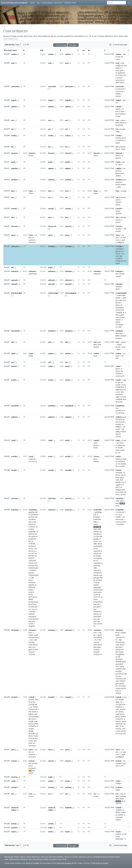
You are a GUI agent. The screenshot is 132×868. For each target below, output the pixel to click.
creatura (32, 459)
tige (117, 434)
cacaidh (68, 470)
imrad (121, 519)
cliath (118, 289)
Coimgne (119, 246)
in (116, 338)
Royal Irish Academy (64, 863)
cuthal (14, 824)
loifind (121, 664)
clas (13, 191)
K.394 (62, 406)
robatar (96, 570)
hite (36, 565)
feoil (30, 242)
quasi (118, 70)
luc (117, 452)
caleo (119, 187)
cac (12, 197)
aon (125, 54)
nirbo (117, 799)
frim (122, 392)
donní (33, 536)
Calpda (118, 168)
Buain (118, 477)
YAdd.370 (107, 284)
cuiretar (68, 498)
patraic (96, 575)
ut (122, 320)
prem (34, 522)
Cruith (118, 380)
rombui (118, 310)
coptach (14, 280)
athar (122, 501)
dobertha (121, 445)
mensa (118, 222)
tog (100, 633)
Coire (31, 235)
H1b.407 (43, 235)
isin (122, 57)
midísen (122, 681)
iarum (31, 524)
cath (36, 714)
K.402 (62, 498)
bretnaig (97, 565)
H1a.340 (7, 697)
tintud (96, 541)
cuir (117, 704)
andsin (118, 298)
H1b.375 (43, 271)
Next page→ (73, 45)
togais (31, 635)
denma (122, 274)
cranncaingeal (71, 293)
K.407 (62, 781)
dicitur (118, 371)
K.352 (62, 86)
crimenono (121, 140)
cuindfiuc (52, 406)
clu (12, 147)
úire (30, 237)
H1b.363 (43, 179)
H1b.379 (43, 293)
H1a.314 (7, 191)
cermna (14, 777)
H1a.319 (7, 235)
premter (32, 517)
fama (123, 149)
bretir (124, 522)
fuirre (121, 75)
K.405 (62, 697)
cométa (123, 432)
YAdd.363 (107, 246)
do (125, 492)
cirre (125, 697)
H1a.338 (7, 510)
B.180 (25, 153)
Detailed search (70, 3)
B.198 (25, 191)
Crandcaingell (121, 293)
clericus (118, 156)
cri (125, 801)
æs (95, 635)
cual (13, 63)
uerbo (118, 184)
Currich (118, 226)
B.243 (25, 697)
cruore (31, 796)
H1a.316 (7, 208)
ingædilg (32, 531)
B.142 (25, 510)
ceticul (51, 761)
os (119, 686)
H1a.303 (7, 86)
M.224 (90, 630)
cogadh (68, 100)
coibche (121, 815)
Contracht (120, 86)
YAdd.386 (107, 380)
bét (32, 741)
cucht (122, 376)
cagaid (118, 485)
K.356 (62, 129)
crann (119, 295)
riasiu (118, 480)
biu (125, 688)
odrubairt (119, 394)
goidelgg (98, 512)
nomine (123, 129)
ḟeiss (37, 637)
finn (124, 494)
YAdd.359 (107, 217)
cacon (118, 200)
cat (117, 103)
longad (118, 490)
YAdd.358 (107, 208)
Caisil (13, 440)
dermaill (32, 734)
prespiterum (98, 602)
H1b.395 (43, 406)
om (118, 240)
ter (123, 512)
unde (99, 345)
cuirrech (14, 226)
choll (117, 494)
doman (33, 611)
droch (121, 91)
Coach (118, 832)
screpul (118, 424)
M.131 (90, 510)
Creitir (118, 456)
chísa (121, 443)
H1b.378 (43, 284)
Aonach (120, 817)
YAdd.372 (107, 331)
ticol (30, 766)
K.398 (62, 440)
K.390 (62, 366)
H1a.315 (7, 197)
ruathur (118, 834)
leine (119, 349)
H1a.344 (7, 781)
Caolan (118, 54)
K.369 (62, 831)
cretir (50, 456)
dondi (100, 544)
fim (117, 466)
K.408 (62, 761)
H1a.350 (7, 831)
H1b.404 (43, 510)
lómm (31, 594)
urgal (50, 267)
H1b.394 (43, 380)
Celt (95, 342)
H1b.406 (43, 697)
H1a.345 (7, 787)
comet (118, 429)
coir (36, 534)
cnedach (119, 373)
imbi (120, 512)
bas (122, 794)
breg (117, 633)
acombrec (32, 519)
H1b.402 (43, 470)
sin (119, 452)
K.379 (62, 331)
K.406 (62, 235)
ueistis (123, 342)
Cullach (118, 107)
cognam (119, 763)
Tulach (123, 812)
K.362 (62, 179)
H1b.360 (43, 153)
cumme (14, 828)
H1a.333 (7, 417)
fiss (31, 640)
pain (124, 669)
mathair (122, 114)
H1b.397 (43, 417)
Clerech (32, 153)
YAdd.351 (107, 147)
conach (118, 688)
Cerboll (14, 697)
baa (117, 691)
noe (35, 741)
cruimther (97, 563)
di (125, 724)
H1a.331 (7, 380)
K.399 (62, 456)
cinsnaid (123, 336)
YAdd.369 (107, 794)
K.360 (62, 162)
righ (121, 256)
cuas (123, 162)
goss (117, 683)
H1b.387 (43, 353)
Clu (117, 147)
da (125, 679)
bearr (118, 356)
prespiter (97, 517)
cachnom (32, 240)
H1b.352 (43, 63)
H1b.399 (43, 440)
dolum (118, 205)
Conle (118, 781)
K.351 (62, 63)
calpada (14, 168)
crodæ (118, 385)
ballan (118, 790)
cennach (32, 652)
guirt (122, 477)
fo (122, 305)
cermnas (32, 654)
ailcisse (96, 445)
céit (30, 763)
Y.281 (106, 191)
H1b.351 (43, 54)
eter (125, 300)
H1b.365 (43, 197)
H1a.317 (7, 217)
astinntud (32, 546)
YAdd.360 (107, 226)
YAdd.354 (107, 168)
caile (119, 57)
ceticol (14, 761)
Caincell (119, 284)
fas (117, 408)
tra (36, 556)
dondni (98, 556)
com (117, 91)
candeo (123, 184)
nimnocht (97, 611)
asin (30, 647)
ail (125, 440)
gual (122, 70)
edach (119, 345)
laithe (118, 336)
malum (118, 202)
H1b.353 (43, 86)
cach (124, 237)
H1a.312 (7, 168)
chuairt (31, 729)
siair (119, 116)
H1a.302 (7, 63)
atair (117, 503)
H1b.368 (43, 226)
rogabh (118, 258)
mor (36, 738)
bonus (118, 173)
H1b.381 (43, 342)
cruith (13, 380)
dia (117, 664)
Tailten (118, 820)
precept (31, 565)
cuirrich (68, 226)
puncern (119, 674)
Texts (38, 3)
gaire (30, 649)
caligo (118, 131)
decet (96, 599)
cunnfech (15, 406)
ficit (125, 731)
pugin (119, 671)
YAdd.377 (107, 787)
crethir (68, 456)
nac (120, 676)
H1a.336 (7, 470)
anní (33, 570)
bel (117, 700)
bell (30, 712)
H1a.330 (7, 366)
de (123, 429)
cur (117, 712)
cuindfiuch (69, 406)
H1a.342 (7, 761)
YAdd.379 (107, 353)
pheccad (34, 607)
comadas (119, 473)
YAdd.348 (107, 120)
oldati (122, 123)
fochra (122, 317)
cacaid (14, 470)
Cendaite (119, 331)
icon (36, 563)
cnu (12, 120)
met (117, 111)
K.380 (62, 342)
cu (124, 353)
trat (117, 492)
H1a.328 (7, 353)
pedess (118, 176)
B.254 (25, 235)
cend (117, 333)
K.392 (62, 807)
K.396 (62, 417)
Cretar (96, 456)
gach (123, 240)
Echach (35, 649)
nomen (118, 436)
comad (14, 209)
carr (13, 362)
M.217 (90, 342)
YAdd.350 (107, 135)
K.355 (62, 120)
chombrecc (97, 534)
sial (95, 459)
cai (12, 267)
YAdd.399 (107, 235)
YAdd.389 (107, 417)
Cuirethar (52, 498)
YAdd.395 (107, 498)
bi (116, 114)
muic (117, 681)
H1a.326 (7, 331)
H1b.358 (43, 135)
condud (68, 180)
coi (123, 235)
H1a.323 (7, 280)
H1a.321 (7, 267)
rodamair (119, 399)
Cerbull (118, 719)
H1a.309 (7, 147)
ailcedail (118, 662)
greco (124, 138)
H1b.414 (43, 807)
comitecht (32, 561)
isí (31, 570)
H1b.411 (43, 781)
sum (34, 621)
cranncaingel (53, 293)
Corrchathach (34, 717)
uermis (31, 624)
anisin (96, 592)
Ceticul (118, 761)
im (94, 556)
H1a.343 (7, 777)
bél (37, 700)
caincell (14, 284)
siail (125, 674)
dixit (37, 619)
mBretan (32, 587)
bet (119, 731)
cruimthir (32, 544)
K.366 (62, 217)
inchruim (32, 597)
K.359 (62, 153)
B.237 (25, 353)
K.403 (62, 510)
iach (117, 358)
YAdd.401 (107, 761)
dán (36, 640)
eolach (118, 254)
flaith (122, 799)
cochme (51, 787)
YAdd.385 (107, 807)
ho (29, 607)
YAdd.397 (107, 630)
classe (31, 193)
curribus (119, 229)
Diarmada (119, 839)
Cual (117, 63)
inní (30, 541)
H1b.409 (43, 761)
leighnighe (97, 587)
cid (122, 371)
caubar (51, 353)
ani (95, 548)
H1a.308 (7, 135)
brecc (31, 633)
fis (123, 254)
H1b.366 (43, 208)
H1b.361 (43, 162)
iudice (118, 143)
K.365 (62, 208)
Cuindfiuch (120, 406)
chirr (34, 702)
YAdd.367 (107, 271)
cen (117, 676)
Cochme (119, 787)
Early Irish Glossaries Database (14, 3)
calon (117, 82)
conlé (13, 781)
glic (119, 382)
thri (117, 652)
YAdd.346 (107, 100)
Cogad (118, 100)
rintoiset (99, 580)
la (118, 114)
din (36, 517)
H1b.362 (43, 168)
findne (121, 652)
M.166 (90, 456)
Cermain (119, 637)
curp (117, 59)
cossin (123, 450)
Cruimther (33, 510)
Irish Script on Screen (100, 863)
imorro (31, 548)
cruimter (15, 510)
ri (123, 485)
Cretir (31, 456)
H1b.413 (43, 794)
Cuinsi (118, 366)
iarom (31, 580)
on (116, 73)
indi (36, 512)
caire (13, 235)
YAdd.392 (107, 456)
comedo (119, 213)
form (117, 666)
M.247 (90, 271)
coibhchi (68, 808)
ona (123, 63)
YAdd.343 (107, 54)
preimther (97, 519)
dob (122, 480)
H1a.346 (7, 794)
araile (118, 263)
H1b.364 (43, 191)
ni (124, 411)
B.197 (25, 794)
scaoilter (119, 669)
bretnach (99, 590)
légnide (31, 585)
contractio (121, 89)
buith (120, 402)
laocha (118, 303)
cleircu (118, 305)
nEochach (119, 659)
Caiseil (96, 440)
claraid (118, 320)
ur (121, 237)
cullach (14, 107)
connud (51, 180)
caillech (14, 417)
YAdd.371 (107, 293)
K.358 (62, 147)
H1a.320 (7, 246)
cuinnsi (14, 366)
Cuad (118, 162)
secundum (32, 616)
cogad (13, 100)
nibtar (124, 721)
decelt (118, 347)
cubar (13, 353)
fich (125, 229)
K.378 (62, 293)
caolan (14, 54)
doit (117, 726)
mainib (118, 517)
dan (100, 640)
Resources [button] (58, 3)
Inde (95, 645)
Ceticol (31, 761)
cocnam (35, 763)
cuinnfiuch (119, 411)
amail (31, 592)
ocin (101, 575)
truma (119, 78)
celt (13, 342)
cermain (31, 642)
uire (117, 237)
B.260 (25, 761)
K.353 (62, 100)
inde (36, 721)
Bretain (31, 556)
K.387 (62, 362)
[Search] (116, 3)
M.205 (90, 191)
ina (122, 688)
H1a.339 (7, 630)
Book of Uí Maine (33, 863)
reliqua (118, 693)
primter (31, 573)
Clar (117, 217)
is (116, 57)
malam (118, 94)
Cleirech (119, 153)
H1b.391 (43, 366)
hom (34, 242)
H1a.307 (7, 129)
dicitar (118, 322)
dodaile (123, 464)
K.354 (62, 106)
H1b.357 (43, 129)
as (120, 434)
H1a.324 (7, 284)
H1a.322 (7, 271)
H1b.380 (43, 331)
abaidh (118, 482)
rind (117, 487)
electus (118, 158)
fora (30, 702)
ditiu (95, 345)
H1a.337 (7, 498)
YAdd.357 (107, 197)
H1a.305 (7, 106)
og (119, 514)
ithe (101, 578)
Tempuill (119, 312)
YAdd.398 (107, 697)
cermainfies (98, 637)
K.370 (62, 246)
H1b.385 (43, 787)
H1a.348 (7, 823)
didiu (95, 522)
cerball (31, 721)
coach (13, 832)
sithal (118, 459)
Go (129, 3)
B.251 (25, 271)
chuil (122, 111)
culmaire (15, 271)
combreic (32, 527)
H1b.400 (43, 456)
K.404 (62, 630)
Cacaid (118, 470)
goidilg (96, 539)
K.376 (62, 794)
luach (122, 422)
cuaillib (118, 66)
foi (96, 582)
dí (37, 734)
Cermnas (32, 630)
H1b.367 (43, 217)
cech (117, 256)
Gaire (120, 647)
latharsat (32, 582)
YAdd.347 (107, 106)
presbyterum (33, 602)
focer (122, 726)
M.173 (90, 440)
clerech (14, 153)
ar (116, 75)
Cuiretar (14, 498)
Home (33, 3)
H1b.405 (43, 630)
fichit (30, 743)
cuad (13, 162)
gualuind (121, 73)
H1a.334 (7, 440)
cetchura (121, 413)
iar (98, 582)
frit (125, 390)
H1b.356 (43, 120)
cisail (95, 443)
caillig (118, 432)
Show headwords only (11, 39)
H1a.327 (7, 342)
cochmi (14, 787)
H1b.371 (43, 246)
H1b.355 (43, 106)
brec (95, 633)
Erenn (118, 450)
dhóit (31, 736)
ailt (119, 657)
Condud (119, 180)
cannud (118, 182)
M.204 (90, 794)
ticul (124, 763)
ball (36, 709)
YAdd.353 (107, 162)
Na (36, 553)
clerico (31, 156)
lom (97, 595)
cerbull (122, 709)
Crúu (30, 794)
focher (35, 707)
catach (121, 712)
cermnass (15, 630)
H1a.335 (7, 456)
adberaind (119, 390)
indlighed (120, 242)
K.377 (62, 284)
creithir (14, 456)
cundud (14, 180)
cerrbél (31, 700)
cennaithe (15, 331)
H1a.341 (7, 749)
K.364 (62, 197)
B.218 (25, 630)
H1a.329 (7, 362)
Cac (117, 197)
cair (123, 482)
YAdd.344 (107, 63)
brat (124, 347)
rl (125, 839)
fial (123, 310)
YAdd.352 (107, 153)
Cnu (117, 120)
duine (119, 338)
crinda (14, 136)
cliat (117, 315)
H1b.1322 (43, 267)
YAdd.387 (107, 406)
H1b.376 (43, 280)
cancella (118, 287)
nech (120, 419)
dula (125, 399)
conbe (50, 781)
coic (124, 734)
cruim (97, 536)
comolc (118, 96)
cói (36, 235)
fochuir (31, 709)
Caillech (119, 417)
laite (121, 333)
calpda (51, 168)
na (125, 123)
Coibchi (118, 808)
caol (122, 80)
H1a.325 (7, 293)
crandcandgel (16, 293)
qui (34, 619)
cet (117, 734)
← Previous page (60, 45)
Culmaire (32, 271)
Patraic (31, 563)
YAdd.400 (107, 781)
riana (123, 490)
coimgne (51, 246)
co (120, 397)
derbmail (119, 724)
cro (117, 327)
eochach (96, 649)
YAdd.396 (107, 510)
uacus (120, 164)
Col (117, 129)
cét (34, 743)
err (123, 356)
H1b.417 (43, 831)
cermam (32, 637)
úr (33, 237)
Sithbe (36, 724)
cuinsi (50, 366)
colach (118, 109)
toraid (118, 125)
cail (117, 419)
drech (118, 369)
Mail (119, 387)
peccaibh (97, 607)
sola (30, 461)
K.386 (62, 353)
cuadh (67, 162)
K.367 (62, 226)
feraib (120, 448)
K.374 (62, 271)
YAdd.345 (107, 86)
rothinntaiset (33, 568)
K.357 (62, 135)
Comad (118, 209)
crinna (67, 136)
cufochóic (32, 746)
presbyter (34, 514)
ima (117, 519)
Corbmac (123, 796)
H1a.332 (7, 406)
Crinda (118, 136)
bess (30, 604)
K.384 (62, 787)
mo (122, 649)
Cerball (31, 697)
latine (122, 82)
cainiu (123, 120)
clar (13, 217)
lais (123, 642)
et (120, 691)
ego (30, 621)
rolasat (96, 585)
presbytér (32, 539)
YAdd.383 (107, 366)
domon (96, 614)
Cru (95, 794)
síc (36, 597)
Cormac (31, 738)
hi (34, 558)
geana (118, 251)
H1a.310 (7, 153)
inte (125, 66)
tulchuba (121, 461)
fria (125, 261)
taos (117, 766)
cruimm (31, 529)
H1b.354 (43, 100)
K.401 (62, 470)
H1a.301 (7, 54)
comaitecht (98, 573)
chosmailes (120, 307)
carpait (118, 231)
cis (123, 440)
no (116, 382)
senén (31, 356)
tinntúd (31, 534)
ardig (124, 459)
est (125, 385)
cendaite (52, 331)
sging (122, 666)
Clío (117, 149)
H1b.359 (43, 147)
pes (122, 173)
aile (122, 125)
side (30, 522)
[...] (18, 54)
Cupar (31, 353)
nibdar (31, 731)
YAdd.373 (107, 342)
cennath (96, 652)
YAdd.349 (107, 129)
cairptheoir (32, 274)
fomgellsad (120, 654)
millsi (117, 123)
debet (31, 599)
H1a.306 (7, 120)
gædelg (31, 512)
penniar (96, 532)
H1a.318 (7, 226)
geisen (122, 683)
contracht (15, 86)
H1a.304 (7, 100)
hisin (95, 647)
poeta (31, 724)
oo (117, 448)
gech (99, 342)
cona (117, 317)
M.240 (90, 353)
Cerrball (31, 704)
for (117, 402)
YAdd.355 (107, 179)
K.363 (62, 191)
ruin (118, 392)
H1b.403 (43, 498)
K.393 (62, 380)
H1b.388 (43, 362)
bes (95, 604)
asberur (118, 68)
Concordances (47, 3)
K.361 (62, 168)
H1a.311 (7, 162)
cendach (119, 810)
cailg (124, 380)
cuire (117, 501)
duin (122, 387)
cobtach (51, 280)
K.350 (62, 54)
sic (102, 597)
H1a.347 (7, 807)
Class (31, 191)
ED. (30, 771)
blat (122, 492)
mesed (123, 686)
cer (31, 707)
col (12, 129)
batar (31, 558)
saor (117, 274)
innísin (31, 590)
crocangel (119, 324)
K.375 (62, 280)
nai (122, 731)
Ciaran (123, 475)
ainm (122, 315)
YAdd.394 (107, 470)
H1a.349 (7, 827)
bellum (31, 714)
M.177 (90, 153)
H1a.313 (7, 179)
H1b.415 (43, 823)
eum (30, 619)
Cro (117, 794)
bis (122, 66)
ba (122, 734)
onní (33, 719)
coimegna (119, 249)
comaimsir (119, 261)
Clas (117, 191)
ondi (124, 704)
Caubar (96, 353)
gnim (122, 524)
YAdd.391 (107, 440)
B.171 (25, 456)
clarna (118, 220)
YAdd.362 (107, 831)
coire (50, 235)
